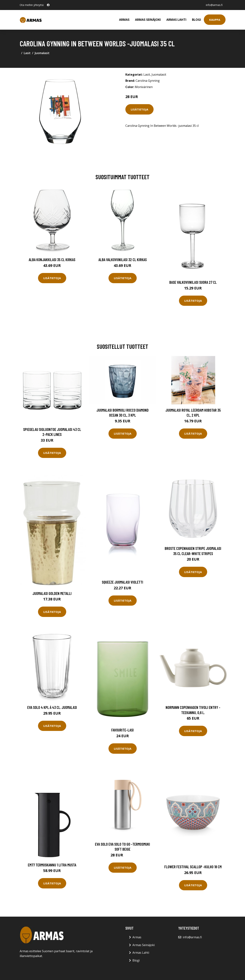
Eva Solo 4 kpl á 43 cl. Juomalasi (52, 707)
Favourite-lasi (123, 730)
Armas (124, 20)
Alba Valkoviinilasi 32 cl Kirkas (123, 260)
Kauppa (215, 20)
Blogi (197, 20)
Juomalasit (42, 53)
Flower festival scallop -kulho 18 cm (193, 867)
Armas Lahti (176, 20)
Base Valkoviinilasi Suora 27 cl (193, 282)
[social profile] (48, 5)
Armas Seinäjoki (148, 20)
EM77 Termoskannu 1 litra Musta (52, 865)
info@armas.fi (214, 5)
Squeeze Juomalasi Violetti (123, 582)
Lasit (27, 53)
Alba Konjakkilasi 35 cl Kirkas (52, 260)
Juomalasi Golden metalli (52, 593)
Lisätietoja (139, 109)
